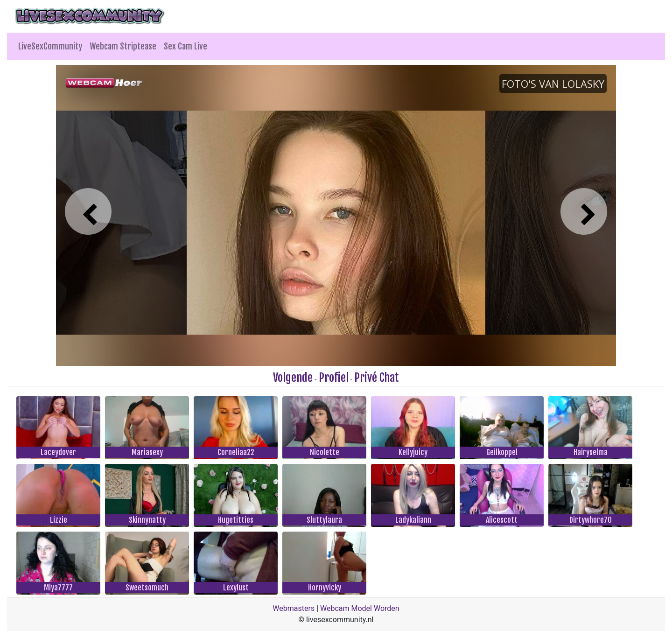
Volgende (293, 378)
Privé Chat (377, 378)
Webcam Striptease (123, 46)
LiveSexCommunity (50, 46)
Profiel (334, 378)
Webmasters (294, 608)
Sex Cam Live (185, 46)
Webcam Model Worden (360, 608)
